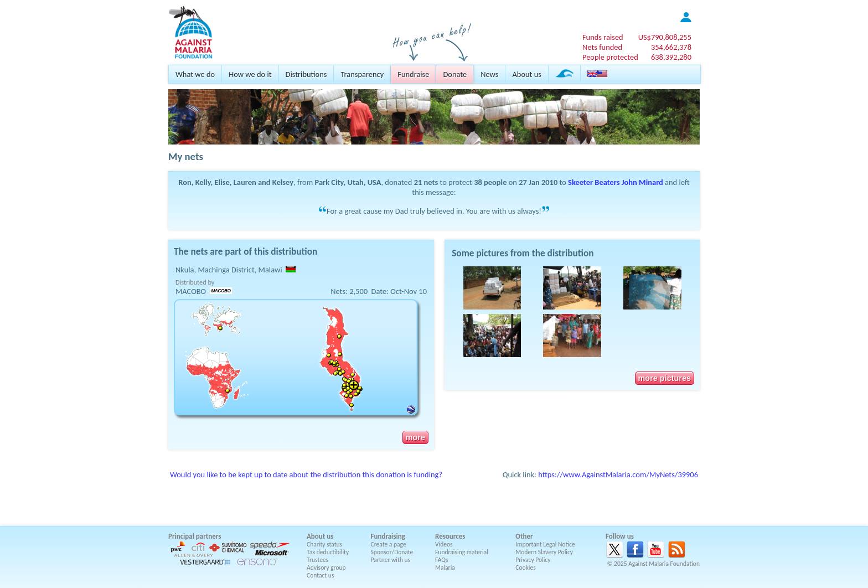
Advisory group (326, 568)
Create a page (389, 544)
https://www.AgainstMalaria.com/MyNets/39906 (618, 474)
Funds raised (603, 37)
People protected (610, 57)
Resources (450, 536)
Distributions (306, 74)
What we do (195, 74)
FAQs (442, 560)
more (415, 437)
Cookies (526, 568)
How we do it (250, 74)
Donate (455, 74)
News (489, 74)
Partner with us (391, 560)
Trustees (317, 560)
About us (526, 74)
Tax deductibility (328, 552)
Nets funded (602, 47)
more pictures (665, 378)
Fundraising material (462, 552)
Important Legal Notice (545, 544)
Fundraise (413, 74)
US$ (665, 37)
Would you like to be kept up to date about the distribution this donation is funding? (306, 474)
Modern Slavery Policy (544, 552)
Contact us (320, 575)
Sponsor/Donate (392, 552)
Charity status (324, 544)
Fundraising (388, 536)
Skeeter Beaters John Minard (616, 182)
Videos (444, 544)
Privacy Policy (533, 560)
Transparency (362, 74)
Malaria (445, 568)
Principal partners (195, 536)
